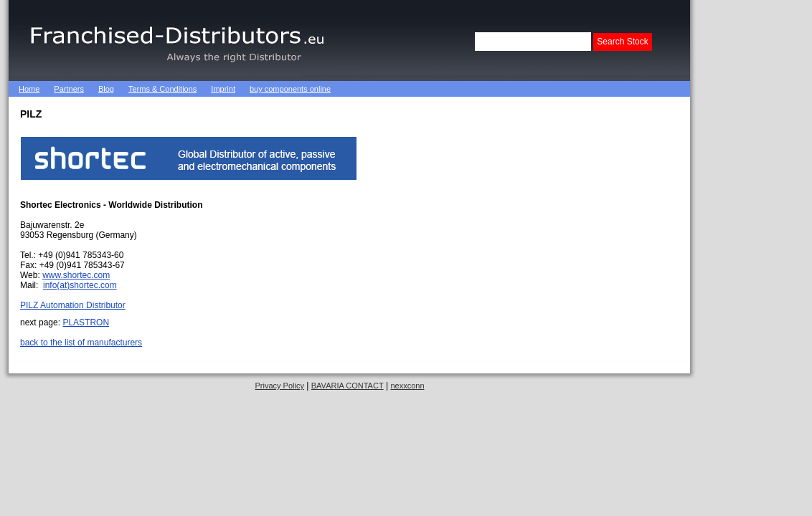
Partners (69, 89)
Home (29, 89)
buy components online (290, 89)
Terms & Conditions (162, 89)
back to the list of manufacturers (81, 343)
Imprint (223, 89)
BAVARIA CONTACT (348, 386)
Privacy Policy (279, 386)
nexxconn (407, 386)
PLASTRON (86, 322)
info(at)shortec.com (80, 285)
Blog (106, 89)
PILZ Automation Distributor (73, 305)
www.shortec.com (76, 275)
